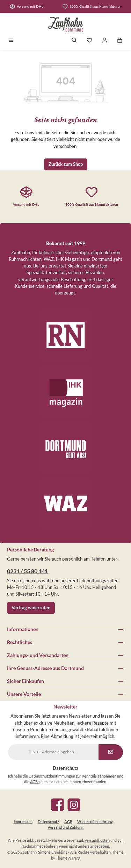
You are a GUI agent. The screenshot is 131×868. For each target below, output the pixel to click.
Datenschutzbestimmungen (52, 776)
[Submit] (111, 752)
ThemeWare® (68, 858)
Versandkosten (97, 840)
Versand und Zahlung (65, 827)
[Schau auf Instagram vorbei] (74, 805)
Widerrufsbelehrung (95, 822)
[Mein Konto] (105, 41)
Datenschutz (48, 822)
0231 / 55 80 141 (27, 571)
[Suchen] (74, 41)
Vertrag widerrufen (31, 608)
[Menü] (11, 41)
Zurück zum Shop (66, 164)
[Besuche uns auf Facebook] (57, 805)
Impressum (23, 822)
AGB (34, 782)
